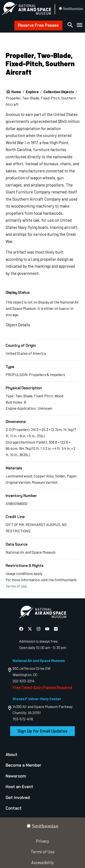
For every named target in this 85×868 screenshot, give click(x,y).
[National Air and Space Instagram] (39, 629)
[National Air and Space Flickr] (56, 629)
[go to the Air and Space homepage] (43, 613)
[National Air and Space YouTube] (48, 629)
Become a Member (24, 765)
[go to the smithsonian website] (71, 9)
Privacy (42, 841)
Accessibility (42, 862)
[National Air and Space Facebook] (22, 629)
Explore (32, 92)
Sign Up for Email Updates (42, 731)
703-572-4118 (23, 719)
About (11, 755)
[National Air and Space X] (30, 629)
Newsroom (16, 776)
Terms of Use (16, 586)
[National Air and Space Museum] (26, 9)
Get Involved (18, 798)
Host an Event (19, 787)
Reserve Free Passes (38, 25)
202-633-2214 (24, 681)
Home (16, 92)
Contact (14, 808)
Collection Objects (59, 92)
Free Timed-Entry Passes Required (42, 687)
